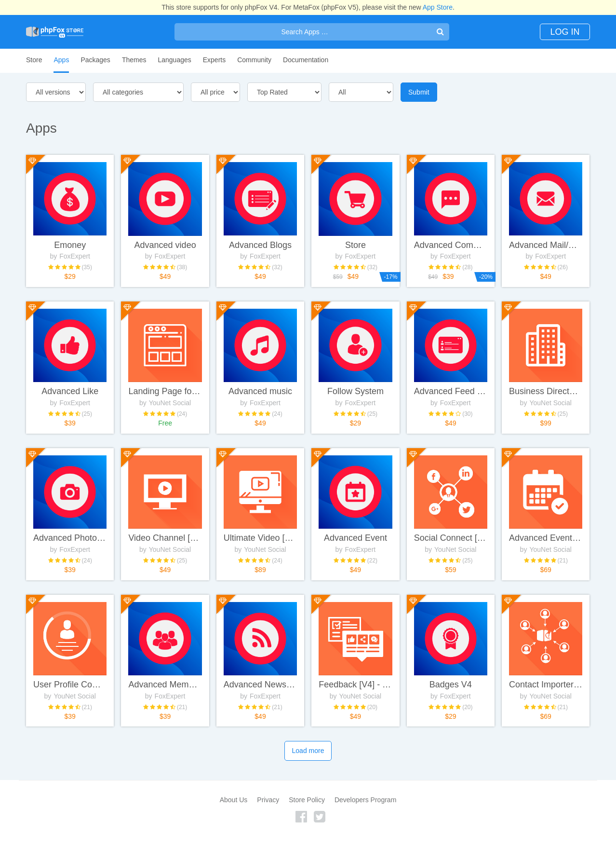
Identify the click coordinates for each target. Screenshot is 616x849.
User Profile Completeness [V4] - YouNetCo (70, 694)
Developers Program (365, 815)
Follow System (355, 390)
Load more (308, 766)
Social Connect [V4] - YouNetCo (451, 542)
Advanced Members (165, 694)
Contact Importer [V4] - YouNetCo (546, 694)
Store (34, 60)
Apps (61, 60)
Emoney (70, 238)
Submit (419, 92)
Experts (214, 60)
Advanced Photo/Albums (70, 542)
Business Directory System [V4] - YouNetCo (546, 390)
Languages (174, 60)
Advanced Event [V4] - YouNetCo (546, 542)
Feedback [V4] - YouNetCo (355, 694)
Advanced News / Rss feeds (260, 694)
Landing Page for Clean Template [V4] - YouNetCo (165, 390)
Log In (560, 32)
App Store (438, 7)
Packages (95, 60)
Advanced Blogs (260, 238)
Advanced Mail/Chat (546, 238)
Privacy (268, 815)
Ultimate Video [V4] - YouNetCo (260, 542)
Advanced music (260, 390)
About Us (234, 815)
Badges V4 (451, 694)
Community (254, 60)
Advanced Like (70, 390)
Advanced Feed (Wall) (451, 390)
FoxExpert (75, 249)
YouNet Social (170, 401)
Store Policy (307, 815)
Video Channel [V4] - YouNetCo (165, 542)
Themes (134, 60)
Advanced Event (355, 542)
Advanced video (165, 238)
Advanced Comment (451, 238)
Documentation (306, 60)
